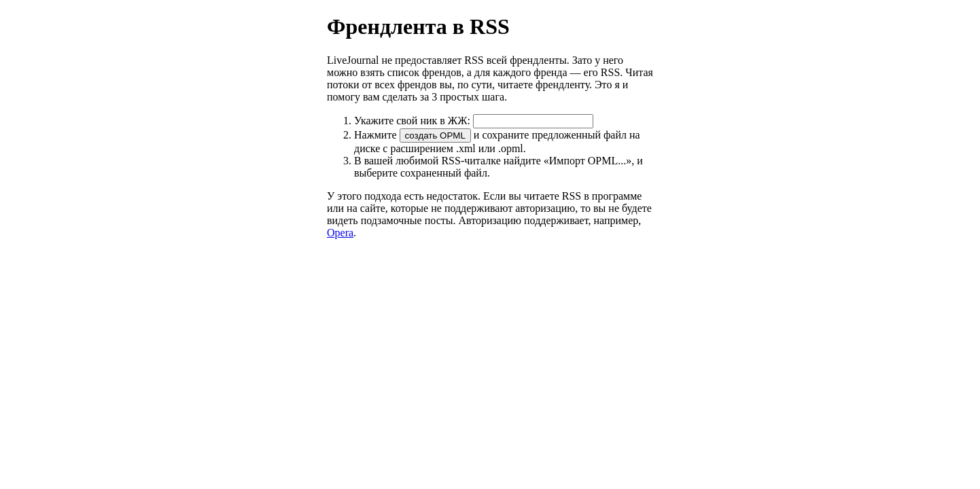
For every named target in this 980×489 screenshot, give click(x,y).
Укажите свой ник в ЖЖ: (474, 121)
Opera (340, 233)
